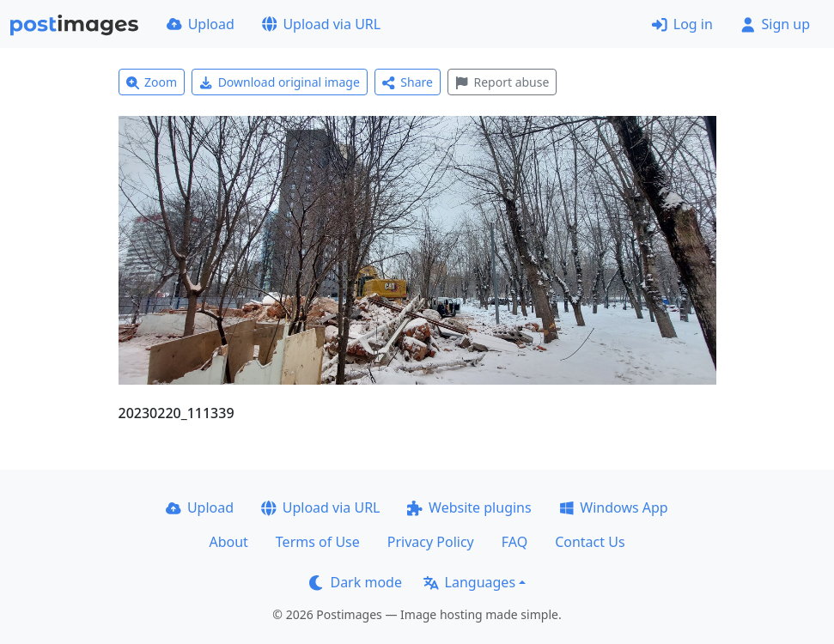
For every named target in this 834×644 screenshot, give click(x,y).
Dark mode (356, 582)
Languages (469, 582)
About (228, 542)
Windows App (614, 507)
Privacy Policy (431, 542)
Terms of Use (318, 542)
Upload (201, 24)
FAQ (514, 542)
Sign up (775, 24)
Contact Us (590, 542)
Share (408, 82)
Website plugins (469, 507)
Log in (682, 24)
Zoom (152, 82)
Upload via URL (321, 24)
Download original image (280, 82)
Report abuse (502, 82)
